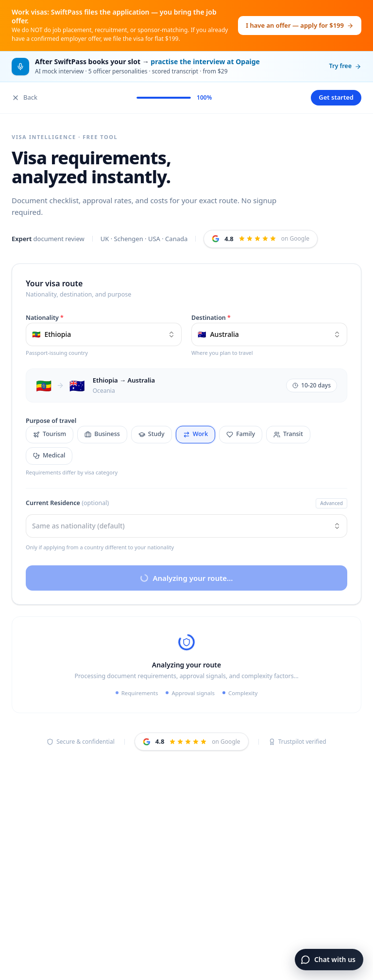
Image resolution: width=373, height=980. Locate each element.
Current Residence (67, 503)
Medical (49, 455)
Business (102, 434)
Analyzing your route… (186, 578)
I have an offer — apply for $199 (300, 25)
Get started (336, 97)
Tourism (50, 434)
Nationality (45, 318)
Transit (288, 434)
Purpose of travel (51, 421)
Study (152, 434)
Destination (211, 318)
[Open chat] (329, 960)
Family (241, 434)
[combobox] (104, 334)
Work (195, 434)
